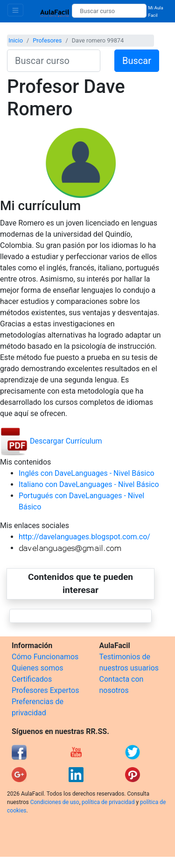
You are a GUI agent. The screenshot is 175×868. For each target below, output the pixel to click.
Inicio (16, 40)
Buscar (137, 61)
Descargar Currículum (51, 441)
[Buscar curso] (109, 11)
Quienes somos (38, 668)
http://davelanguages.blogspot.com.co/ (84, 537)
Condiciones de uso (55, 802)
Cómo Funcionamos (45, 657)
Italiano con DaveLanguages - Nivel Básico (89, 484)
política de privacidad (108, 802)
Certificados (32, 679)
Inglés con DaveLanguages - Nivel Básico (87, 473)
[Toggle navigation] (15, 10)
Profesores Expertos (45, 690)
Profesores (47, 40)
